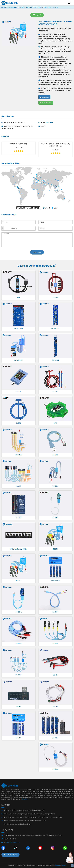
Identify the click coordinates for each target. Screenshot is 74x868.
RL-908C (55, 612)
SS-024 (56, 675)
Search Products (10, 855)
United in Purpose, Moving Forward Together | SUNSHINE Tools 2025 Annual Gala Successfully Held (33, 817)
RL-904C (55, 518)
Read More (25, 799)
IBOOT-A (18, 581)
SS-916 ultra (19, 329)
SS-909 (19, 738)
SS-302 (19, 706)
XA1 (56, 423)
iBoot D (18, 486)
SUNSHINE (49, 123)
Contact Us (44, 97)
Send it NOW (37, 252)
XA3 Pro (18, 392)
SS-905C (56, 769)
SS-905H (18, 455)
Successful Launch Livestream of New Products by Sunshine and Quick (25, 821)
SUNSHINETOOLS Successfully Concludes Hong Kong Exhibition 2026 (24, 810)
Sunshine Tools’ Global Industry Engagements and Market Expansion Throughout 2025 (29, 814)
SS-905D (18, 675)
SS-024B (56, 392)
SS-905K (56, 297)
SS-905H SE (19, 360)
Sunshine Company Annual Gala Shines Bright (17, 824)
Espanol (37, 15)
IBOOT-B (55, 549)
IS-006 (18, 423)
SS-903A (19, 612)
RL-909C (55, 738)
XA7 (19, 297)
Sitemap (58, 865)
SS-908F (55, 455)
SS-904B (19, 518)
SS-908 (56, 706)
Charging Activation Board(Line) (16, 7)
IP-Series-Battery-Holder (19, 549)
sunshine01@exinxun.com (12, 842)
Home (3, 7)
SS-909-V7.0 (55, 581)
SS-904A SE (55, 329)
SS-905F (55, 643)
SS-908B (19, 643)
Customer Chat (46, 103)
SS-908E (55, 486)
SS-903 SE (55, 360)
